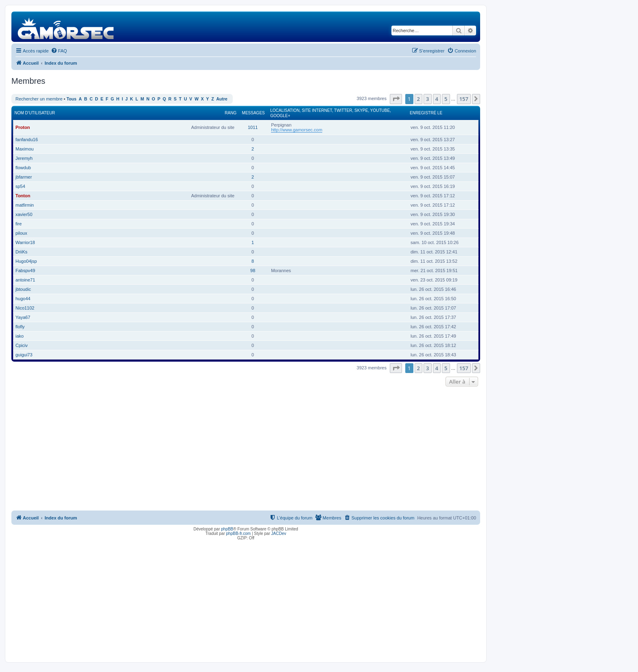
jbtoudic (23, 289)
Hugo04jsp (26, 261)
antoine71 (25, 280)
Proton (23, 127)
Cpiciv (22, 345)
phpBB (227, 529)
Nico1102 (25, 308)
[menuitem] (59, 51)
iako (20, 336)
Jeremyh (24, 158)
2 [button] (418, 99)
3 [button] (427, 99)
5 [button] (446, 99)
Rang (231, 113)
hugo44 (23, 299)
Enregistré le (426, 113)
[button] (396, 99)
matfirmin (25, 205)
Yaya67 (23, 317)
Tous (72, 99)
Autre (222, 99)
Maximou (25, 149)
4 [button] (437, 99)
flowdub (23, 168)
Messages (253, 113)
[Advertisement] (246, 449)
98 (253, 271)
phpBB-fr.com (239, 533)
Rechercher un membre (39, 99)
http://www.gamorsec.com (297, 130)
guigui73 (24, 355)
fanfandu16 (27, 140)
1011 (253, 127)
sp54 (20, 186)
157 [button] (464, 99)
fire (19, 224)
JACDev (279, 533)
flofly (20, 327)
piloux (21, 233)
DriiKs (21, 252)
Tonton (23, 196)
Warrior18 (25, 242)
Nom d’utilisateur (35, 113)
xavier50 (24, 214)
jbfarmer (24, 177)
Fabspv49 (25, 271)
